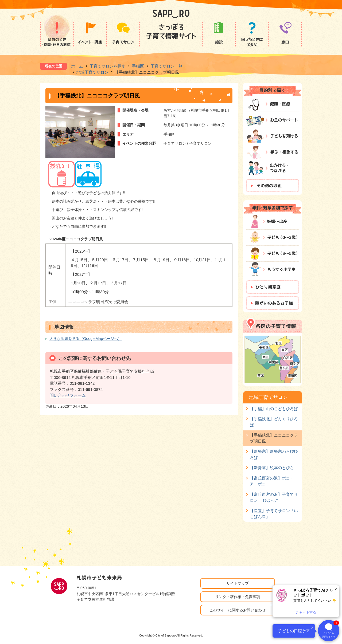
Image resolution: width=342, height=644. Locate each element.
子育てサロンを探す (108, 66)
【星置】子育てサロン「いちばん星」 (274, 514)
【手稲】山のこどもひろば (274, 409)
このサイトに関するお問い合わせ (238, 610)
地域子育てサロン (92, 72)
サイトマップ (238, 583)
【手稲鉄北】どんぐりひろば (274, 422)
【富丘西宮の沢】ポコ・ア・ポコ (272, 481)
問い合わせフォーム (68, 395)
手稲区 (138, 66)
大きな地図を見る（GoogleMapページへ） (85, 339)
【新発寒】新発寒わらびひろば (274, 454)
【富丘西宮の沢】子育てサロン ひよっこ (274, 497)
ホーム (77, 66)
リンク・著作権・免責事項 (238, 597)
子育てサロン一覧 (166, 66)
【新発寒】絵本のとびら (272, 468)
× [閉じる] (336, 589)
